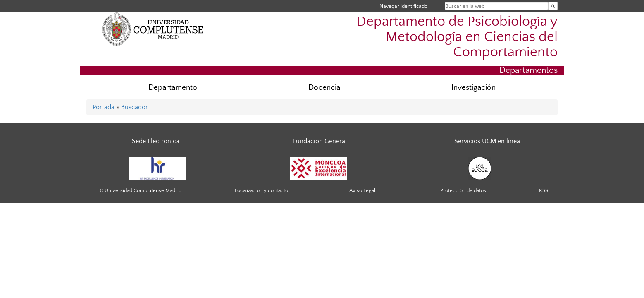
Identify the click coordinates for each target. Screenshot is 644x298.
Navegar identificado (403, 6)
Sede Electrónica (156, 141)
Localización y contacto (261, 190)
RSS (544, 190)
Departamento (173, 88)
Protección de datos (463, 190)
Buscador (135, 107)
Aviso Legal (362, 190)
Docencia (324, 88)
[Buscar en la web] (553, 6)
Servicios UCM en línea (487, 141)
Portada (104, 107)
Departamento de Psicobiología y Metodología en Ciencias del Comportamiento (457, 37)
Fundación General (320, 141)
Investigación (473, 88)
